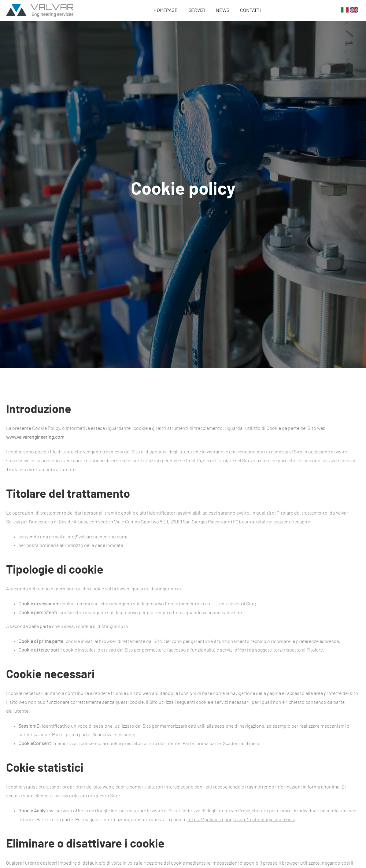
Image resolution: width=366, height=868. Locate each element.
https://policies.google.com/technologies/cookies (241, 820)
